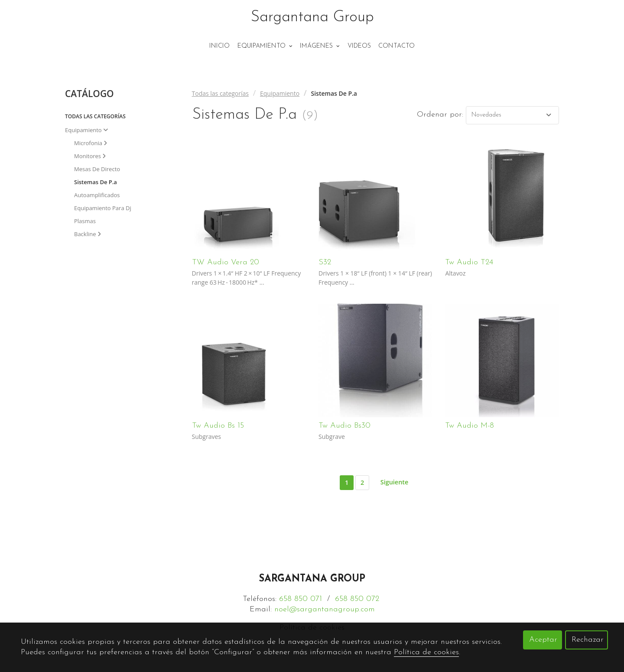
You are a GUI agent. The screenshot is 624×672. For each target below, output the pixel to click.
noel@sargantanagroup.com (325, 609)
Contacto (396, 46)
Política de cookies (426, 652)
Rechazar (588, 640)
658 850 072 (357, 599)
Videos (359, 46)
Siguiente (394, 482)
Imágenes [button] (320, 46)
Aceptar (543, 640)
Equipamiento (280, 93)
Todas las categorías (220, 93)
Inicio (219, 46)
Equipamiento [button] (265, 46)
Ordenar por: (440, 115)
